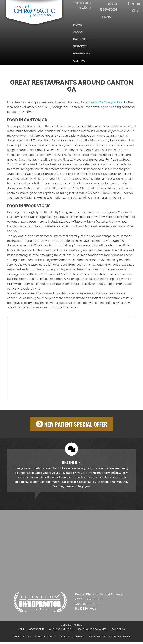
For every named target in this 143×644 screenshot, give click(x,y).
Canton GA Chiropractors (105, 102)
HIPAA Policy (117, 629)
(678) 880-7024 (109, 6)
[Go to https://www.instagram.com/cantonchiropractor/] (133, 11)
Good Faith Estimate (72, 636)
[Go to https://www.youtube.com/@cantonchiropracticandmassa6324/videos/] (138, 4)
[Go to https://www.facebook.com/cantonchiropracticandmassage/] (129, 4)
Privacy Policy (22, 636)
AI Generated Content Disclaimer (109, 636)
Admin (22, 629)
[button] (72, 424)
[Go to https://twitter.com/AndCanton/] (133, 4)
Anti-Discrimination (61, 629)
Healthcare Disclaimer (92, 629)
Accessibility (37, 629)
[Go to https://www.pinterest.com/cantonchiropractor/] (138, 11)
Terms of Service (45, 636)
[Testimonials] (71, 470)
